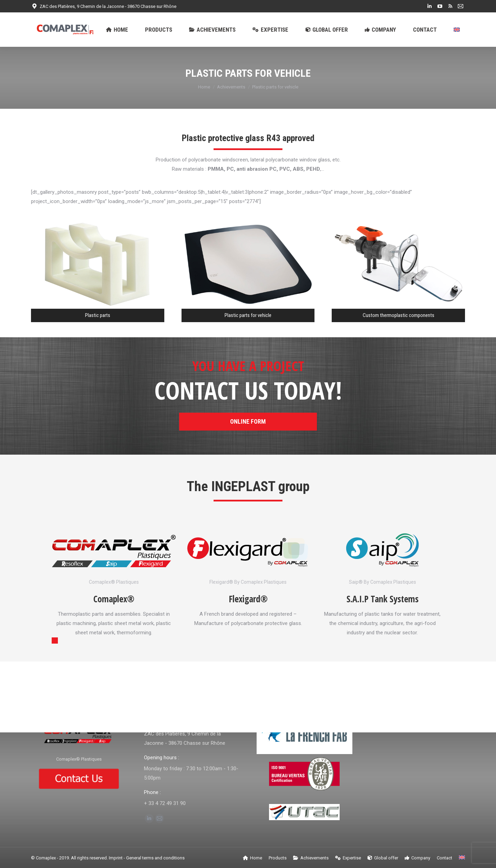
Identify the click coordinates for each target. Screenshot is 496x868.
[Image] (114, 551)
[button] (55, 641)
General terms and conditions (155, 858)
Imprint (116, 858)
